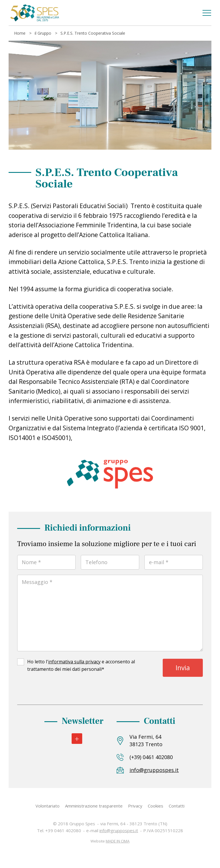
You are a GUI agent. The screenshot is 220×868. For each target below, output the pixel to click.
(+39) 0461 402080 (151, 757)
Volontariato (48, 806)
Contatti (177, 806)
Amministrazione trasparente (94, 806)
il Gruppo (43, 33)
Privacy (135, 806)
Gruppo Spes (34, 13)
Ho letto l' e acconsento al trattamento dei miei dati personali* (81, 665)
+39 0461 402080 (63, 830)
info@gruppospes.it (153, 770)
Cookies (156, 806)
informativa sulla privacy (74, 662)
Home (20, 33)
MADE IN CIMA (118, 841)
